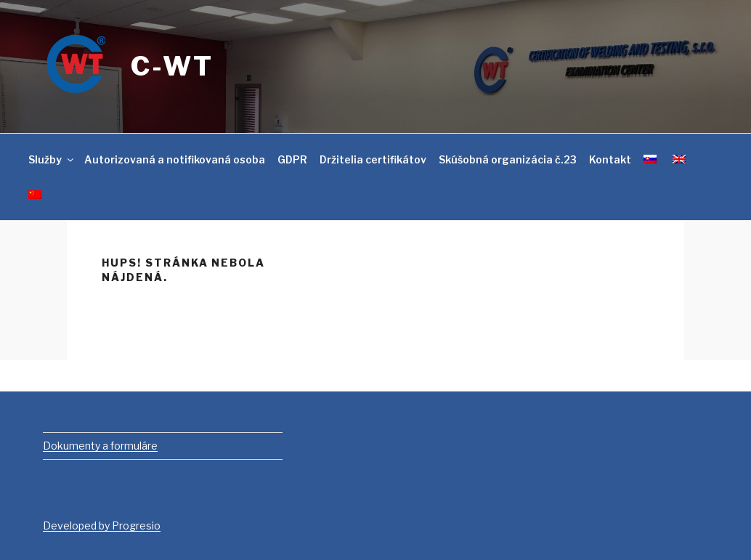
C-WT (172, 66)
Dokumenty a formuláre (100, 446)
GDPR (292, 159)
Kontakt (610, 159)
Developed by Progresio (102, 525)
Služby (52, 159)
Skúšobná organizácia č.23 (508, 159)
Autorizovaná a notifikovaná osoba (175, 159)
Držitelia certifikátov (373, 159)
